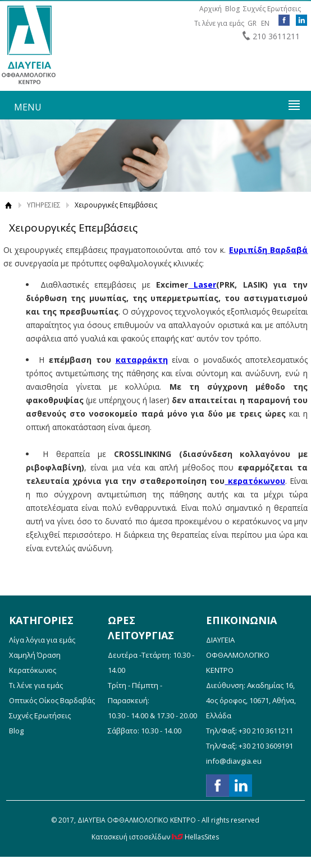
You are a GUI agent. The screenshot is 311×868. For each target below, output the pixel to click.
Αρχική (211, 9)
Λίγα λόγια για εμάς (42, 640)
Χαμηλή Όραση (35, 655)
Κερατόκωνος (33, 670)
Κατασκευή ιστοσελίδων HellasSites (155, 837)
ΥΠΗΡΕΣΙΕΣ (44, 205)
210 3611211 (276, 36)
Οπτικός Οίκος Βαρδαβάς (52, 700)
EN (265, 23)
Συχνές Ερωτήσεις (272, 9)
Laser (202, 285)
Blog (232, 9)
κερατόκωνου (255, 481)
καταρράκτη (142, 360)
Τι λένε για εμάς (219, 23)
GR (252, 23)
